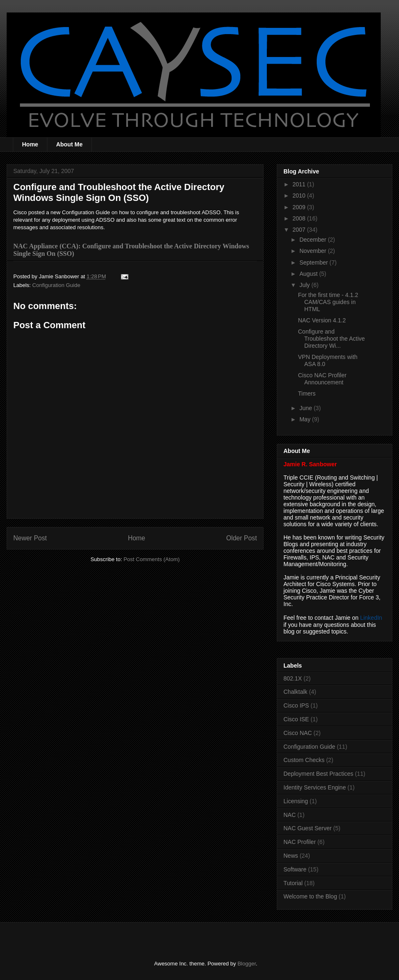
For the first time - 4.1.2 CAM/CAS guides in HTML (328, 302)
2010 (300, 196)
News (291, 856)
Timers (307, 393)
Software (295, 869)
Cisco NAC (298, 733)
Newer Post (30, 538)
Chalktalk (296, 692)
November (313, 251)
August (309, 274)
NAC (290, 815)
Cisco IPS (296, 705)
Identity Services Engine (315, 787)
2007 (300, 230)
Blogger (246, 964)
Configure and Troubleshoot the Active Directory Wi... (331, 339)
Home (30, 144)
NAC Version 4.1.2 (322, 320)
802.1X (293, 678)
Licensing (296, 801)
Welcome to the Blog (310, 896)
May (305, 419)
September (314, 262)
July (305, 285)
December (313, 240)
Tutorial (293, 883)
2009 (300, 207)
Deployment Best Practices (318, 774)
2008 (300, 218)
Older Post (241, 538)
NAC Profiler (300, 842)
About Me (69, 144)
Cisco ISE (296, 719)
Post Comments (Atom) (151, 559)
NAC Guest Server (308, 828)
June (306, 408)
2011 (300, 184)
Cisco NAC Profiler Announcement (322, 379)
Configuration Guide (57, 285)
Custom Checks (304, 760)
